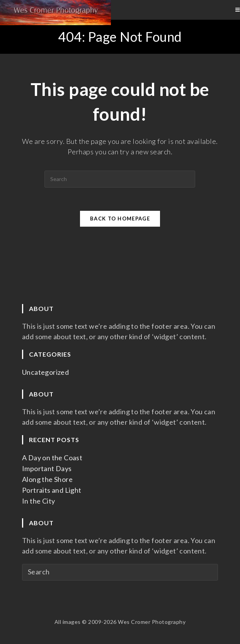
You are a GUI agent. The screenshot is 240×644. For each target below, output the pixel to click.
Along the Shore (47, 479)
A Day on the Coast (52, 458)
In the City (38, 501)
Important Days (47, 468)
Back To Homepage (120, 219)
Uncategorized (45, 372)
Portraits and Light (52, 490)
